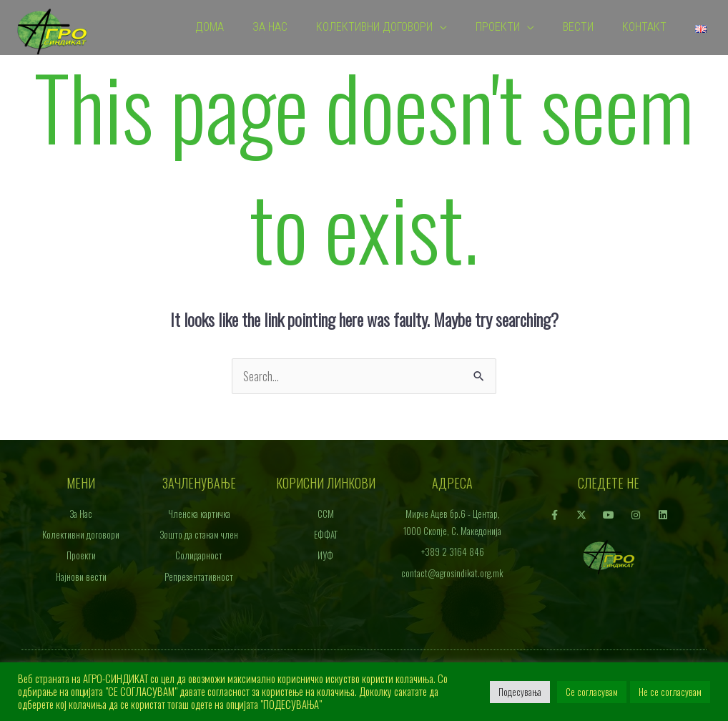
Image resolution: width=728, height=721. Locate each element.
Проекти (498, 28)
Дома (210, 28)
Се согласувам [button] (592, 692)
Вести (578, 28)
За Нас (270, 28)
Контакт (644, 28)
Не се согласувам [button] (670, 692)
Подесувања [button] (520, 692)
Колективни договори (374, 28)
